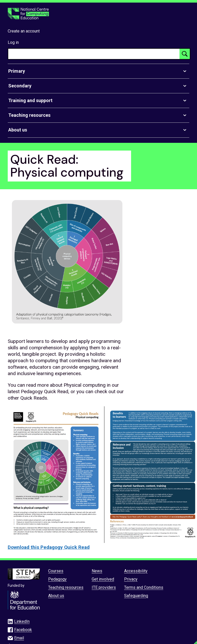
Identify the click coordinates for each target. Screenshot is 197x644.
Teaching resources (66, 587)
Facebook (23, 630)
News (97, 571)
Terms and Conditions (144, 587)
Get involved (103, 579)
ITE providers (104, 587)
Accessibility (136, 571)
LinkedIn (22, 621)
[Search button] (185, 54)
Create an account (24, 31)
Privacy (131, 579)
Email (19, 638)
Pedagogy (57, 579)
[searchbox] (94, 54)
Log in (13, 42)
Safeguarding (136, 596)
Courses (56, 571)
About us (56, 596)
